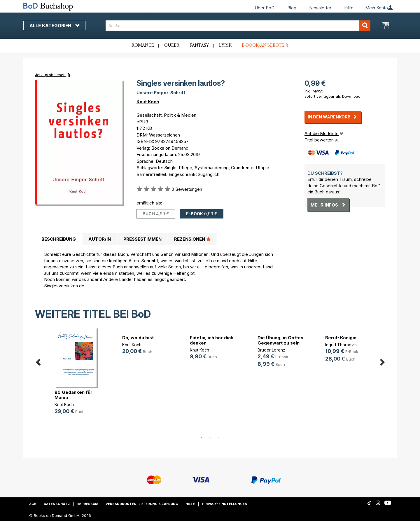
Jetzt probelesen (50, 75)
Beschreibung (59, 239)
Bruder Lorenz (271, 350)
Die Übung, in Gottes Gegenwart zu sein (280, 340)
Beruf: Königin (341, 338)
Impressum (88, 504)
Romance (143, 46)
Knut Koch (148, 102)
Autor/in (100, 239)
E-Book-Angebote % (265, 46)
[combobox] (238, 26)
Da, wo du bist (138, 338)
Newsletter (320, 8)
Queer (172, 46)
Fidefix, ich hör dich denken (212, 340)
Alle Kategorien (54, 26)
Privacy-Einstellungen (225, 504)
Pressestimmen (142, 239)
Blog (292, 8)
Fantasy (199, 46)
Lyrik (225, 46)
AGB (33, 504)
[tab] (58, 239)
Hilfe (349, 8)
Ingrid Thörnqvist (342, 345)
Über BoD (265, 8)
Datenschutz (57, 504)
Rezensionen (192, 239)
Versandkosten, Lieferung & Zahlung (142, 504)
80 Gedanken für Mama (73, 395)
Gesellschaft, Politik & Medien (166, 115)
